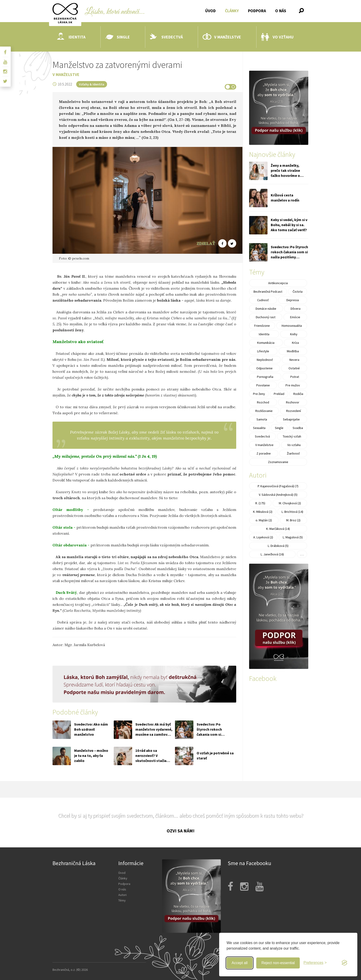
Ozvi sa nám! (181, 831)
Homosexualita (292, 326)
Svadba (298, 428)
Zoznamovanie (278, 462)
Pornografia (265, 377)
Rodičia (298, 394)
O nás (281, 11)
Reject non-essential (278, 963)
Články (232, 11)
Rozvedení (294, 411)
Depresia (293, 300)
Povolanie (263, 385)
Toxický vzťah (292, 436)
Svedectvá (166, 37)
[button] (301, 11)
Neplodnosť (265, 360)
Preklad (279, 394)
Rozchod (263, 402)
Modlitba (293, 351)
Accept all (240, 963)
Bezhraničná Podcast (268, 292)
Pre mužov (293, 385)
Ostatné (294, 368)
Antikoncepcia (278, 283)
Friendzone (262, 326)
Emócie (295, 317)
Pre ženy (259, 394)
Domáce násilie (266, 309)
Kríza (295, 343)
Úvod (210, 11)
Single (118, 37)
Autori (122, 895)
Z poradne (264, 453)
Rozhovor (293, 402)
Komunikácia (266, 343)
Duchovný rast (266, 317)
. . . (302, 554)
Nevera (294, 360)
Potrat (295, 377)
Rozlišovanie (264, 411)
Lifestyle (263, 351)
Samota (262, 419)
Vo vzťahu (277, 37)
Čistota (298, 292)
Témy (122, 900)
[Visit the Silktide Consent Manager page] (344, 963)
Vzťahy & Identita (92, 84)
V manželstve (222, 37)
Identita (71, 37)
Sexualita (259, 428)
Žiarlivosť (293, 453)
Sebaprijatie (291, 419)
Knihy (294, 334)
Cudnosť (263, 300)
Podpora (257, 11)
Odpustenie (264, 368)
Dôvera (295, 309)
